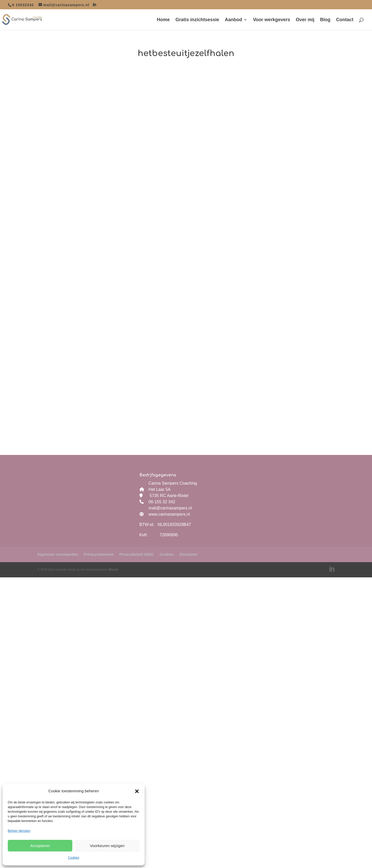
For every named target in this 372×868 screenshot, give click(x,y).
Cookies (73, 858)
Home (163, 20)
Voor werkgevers (272, 20)
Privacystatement (99, 554)
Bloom (113, 570)
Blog (325, 20)
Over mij (305, 20)
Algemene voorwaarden (58, 554)
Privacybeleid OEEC (137, 554)
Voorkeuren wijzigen (107, 846)
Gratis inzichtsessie (197, 20)
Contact (345, 20)
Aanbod (233, 20)
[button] (137, 791)
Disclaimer (188, 554)
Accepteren (40, 846)
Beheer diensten (19, 831)
